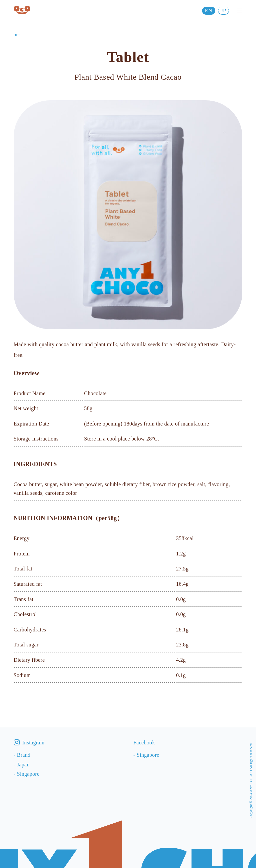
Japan (23, 765)
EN (209, 10)
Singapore (28, 774)
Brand (24, 755)
